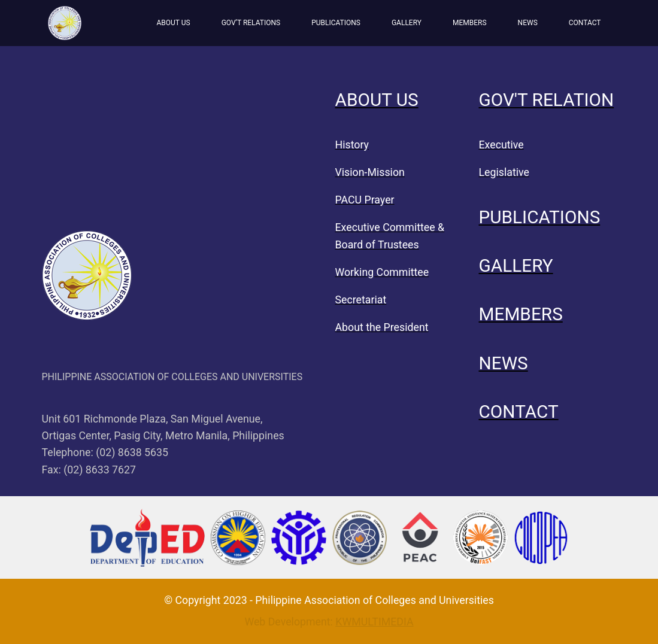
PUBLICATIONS (336, 23)
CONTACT (585, 23)
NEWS (528, 23)
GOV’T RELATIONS (251, 23)
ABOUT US (173, 23)
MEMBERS (470, 23)
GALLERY (407, 23)
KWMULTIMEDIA (374, 622)
